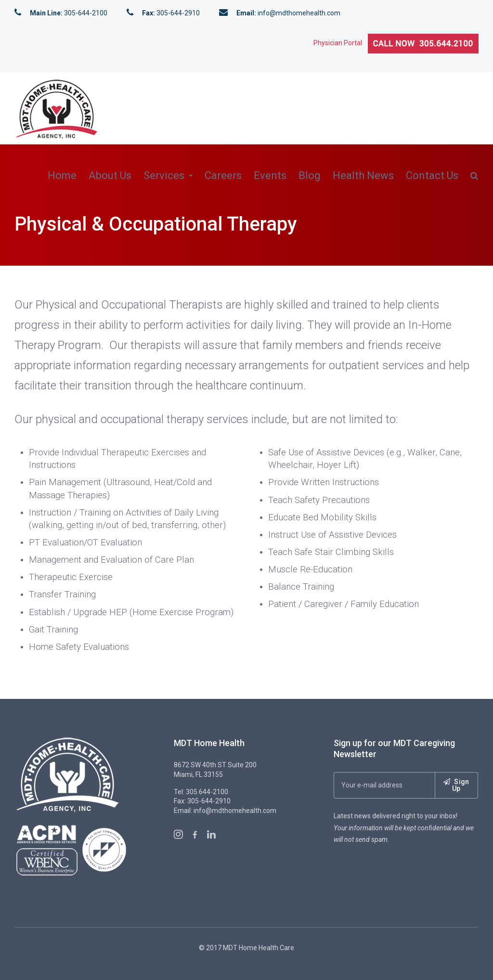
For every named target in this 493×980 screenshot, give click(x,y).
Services (164, 175)
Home (62, 175)
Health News (363, 175)
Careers (223, 175)
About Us (110, 175)
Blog (310, 175)
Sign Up (456, 785)
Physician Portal (341, 43)
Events (270, 175)
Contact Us (432, 175)
